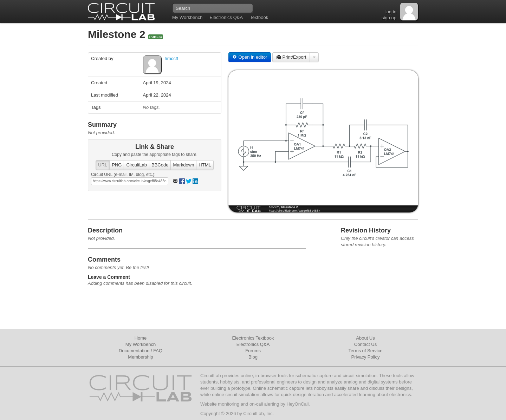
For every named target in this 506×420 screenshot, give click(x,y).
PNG (117, 165)
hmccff (171, 58)
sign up (389, 18)
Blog (253, 357)
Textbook (259, 17)
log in (391, 12)
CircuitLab (137, 165)
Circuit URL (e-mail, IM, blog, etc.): (123, 175)
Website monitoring (220, 404)
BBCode (160, 165)
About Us (365, 338)
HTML (205, 165)
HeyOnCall (297, 404)
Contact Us (365, 344)
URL (103, 165)
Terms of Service (366, 351)
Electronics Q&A (226, 17)
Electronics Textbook (253, 338)
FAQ (158, 351)
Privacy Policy (366, 357)
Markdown (183, 165)
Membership (141, 357)
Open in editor (250, 57)
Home (141, 338)
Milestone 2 (118, 34)
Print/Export (291, 57)
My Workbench (187, 17)
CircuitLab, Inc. (258, 414)
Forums (253, 351)
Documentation (134, 351)
